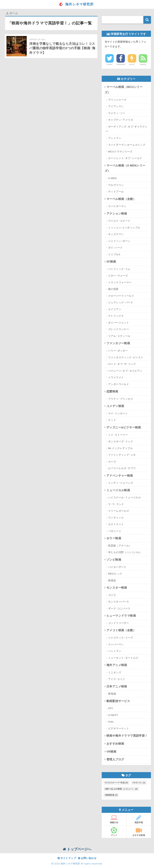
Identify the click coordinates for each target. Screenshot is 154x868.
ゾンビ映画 (114, 560)
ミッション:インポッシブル (124, 228)
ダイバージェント (119, 323)
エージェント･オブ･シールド (125, 158)
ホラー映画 (114, 538)
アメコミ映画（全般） (121, 630)
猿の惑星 (113, 289)
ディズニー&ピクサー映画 (124, 427)
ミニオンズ (115, 672)
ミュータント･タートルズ (123, 658)
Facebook (121, 64)
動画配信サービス (118, 701)
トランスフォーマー (120, 282)
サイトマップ (67, 858)
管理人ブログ (115, 759)
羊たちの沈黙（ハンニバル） (125, 552)
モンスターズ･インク (121, 441)
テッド (112, 420)
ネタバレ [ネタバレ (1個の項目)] (140, 783)
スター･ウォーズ (118, 276)
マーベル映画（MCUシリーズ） (124, 90)
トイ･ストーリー (118, 435)
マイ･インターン (118, 413)
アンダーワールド (119, 384)
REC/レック (115, 574)
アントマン (115, 138)
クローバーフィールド (121, 296)
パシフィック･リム (119, 269)
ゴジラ (112, 595)
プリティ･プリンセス (121, 399)
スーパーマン (116, 644)
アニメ (114, 832)
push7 (132, 64)
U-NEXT (113, 715)
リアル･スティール (119, 336)
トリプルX (114, 254)
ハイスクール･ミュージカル (124, 497)
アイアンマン (116, 106)
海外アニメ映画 (117, 665)
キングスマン (116, 234)
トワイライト (116, 377)
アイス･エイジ (117, 679)
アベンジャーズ (117, 100)
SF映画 (111, 262)
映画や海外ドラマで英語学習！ (127, 736)
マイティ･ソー (117, 113)
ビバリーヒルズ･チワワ (122, 468)
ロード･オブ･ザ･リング (122, 364)
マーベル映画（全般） (121, 199)
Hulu (111, 722)
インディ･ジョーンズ (121, 483)
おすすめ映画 (115, 744)
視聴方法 (114, 819)
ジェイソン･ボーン (119, 241)
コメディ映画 (115, 406)
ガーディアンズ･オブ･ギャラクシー (127, 129)
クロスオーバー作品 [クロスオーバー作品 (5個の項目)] (117, 783)
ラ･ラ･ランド (116, 504)
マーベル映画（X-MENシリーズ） (125, 168)
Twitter (109, 64)
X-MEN (112, 178)
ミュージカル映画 (118, 490)
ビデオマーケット (119, 728)
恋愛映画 (112, 391)
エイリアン (115, 309)
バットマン (115, 651)
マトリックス (116, 316)
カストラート (116, 524)
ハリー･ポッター (118, 351)
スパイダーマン (117, 206)
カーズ (112, 462)
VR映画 (111, 752)
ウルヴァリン (116, 185)
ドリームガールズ (119, 511)
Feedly (143, 64)
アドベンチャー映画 (120, 476)
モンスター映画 (117, 588)
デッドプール (116, 192)
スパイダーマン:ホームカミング (127, 145)
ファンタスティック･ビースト (126, 357)
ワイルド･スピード (119, 221)
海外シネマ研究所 (77, 4)
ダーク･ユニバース (119, 608)
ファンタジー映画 (118, 343)
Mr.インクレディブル (120, 448)
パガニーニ (115, 531)
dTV (111, 708)
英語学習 (139, 819)
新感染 (112, 580)
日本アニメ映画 (117, 686)
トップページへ (77, 849)
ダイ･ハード (115, 248)
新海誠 (112, 694)
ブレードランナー (119, 329)
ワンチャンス (116, 518)
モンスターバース (119, 602)
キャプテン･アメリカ (121, 120)
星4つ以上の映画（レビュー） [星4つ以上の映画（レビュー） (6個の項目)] (122, 789)
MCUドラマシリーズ (120, 151)
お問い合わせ (87, 858)
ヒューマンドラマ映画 (121, 616)
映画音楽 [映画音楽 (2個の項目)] (112, 795)
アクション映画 (117, 214)
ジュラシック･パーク (121, 302)
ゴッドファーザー (119, 623)
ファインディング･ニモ (122, 455)
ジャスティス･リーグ (121, 638)
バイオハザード (117, 567)
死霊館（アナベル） (120, 546)
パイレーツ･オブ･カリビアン (125, 371)
